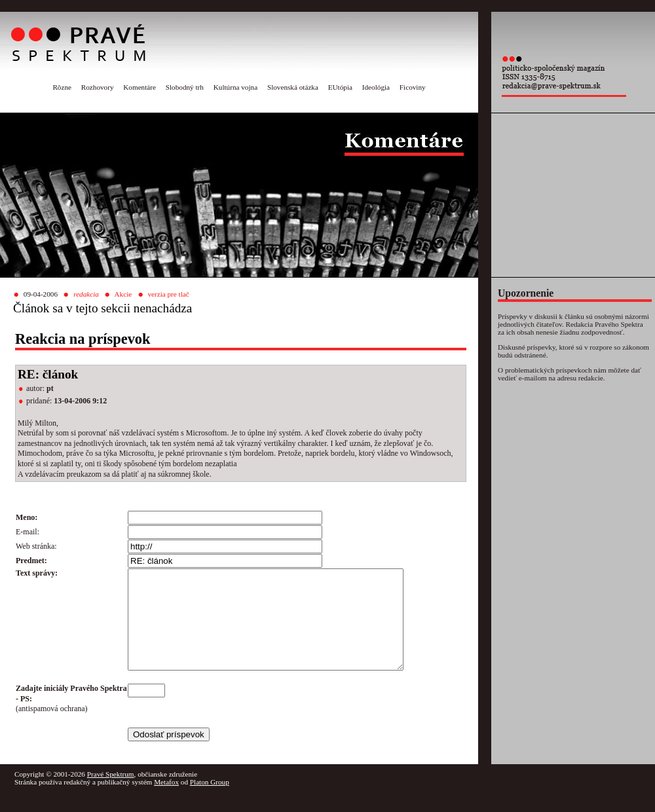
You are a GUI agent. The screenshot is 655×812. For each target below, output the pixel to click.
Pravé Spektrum (111, 794)
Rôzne (62, 87)
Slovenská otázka (293, 87)
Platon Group (210, 802)
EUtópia (340, 87)
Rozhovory (98, 87)
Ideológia (376, 87)
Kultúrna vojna (235, 87)
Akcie (123, 294)
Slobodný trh (185, 87)
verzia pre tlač (168, 294)
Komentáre (140, 87)
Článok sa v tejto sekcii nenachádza (103, 308)
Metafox (166, 802)
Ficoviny (413, 87)
